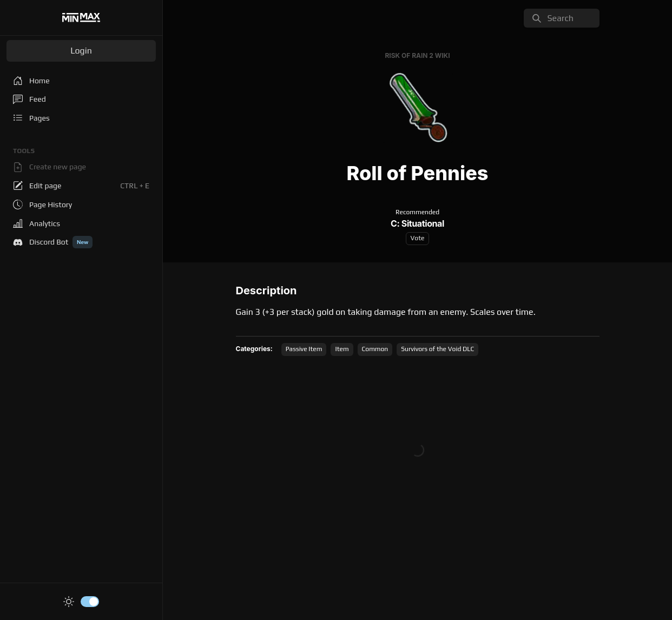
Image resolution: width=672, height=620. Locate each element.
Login (81, 51)
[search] (562, 18)
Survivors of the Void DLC (437, 349)
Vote (418, 238)
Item (342, 349)
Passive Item (304, 349)
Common (375, 349)
